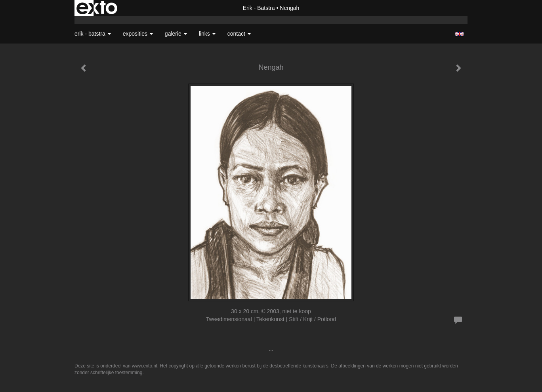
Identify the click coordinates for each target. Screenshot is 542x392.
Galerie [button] (176, 34)
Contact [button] (239, 34)
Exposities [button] (138, 34)
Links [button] (207, 34)
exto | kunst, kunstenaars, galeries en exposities (97, 8)
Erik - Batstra (259, 8)
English (459, 34)
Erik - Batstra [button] (93, 34)
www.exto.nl (145, 366)
